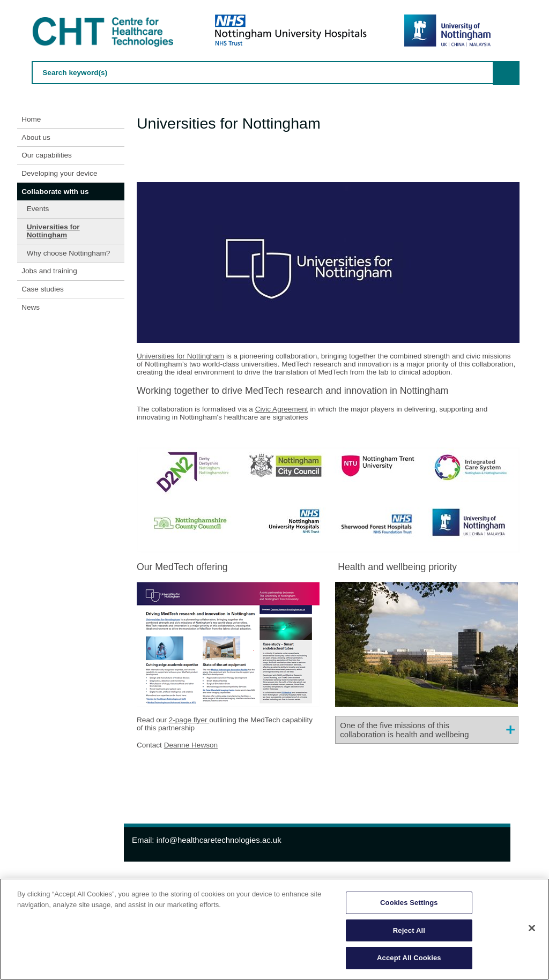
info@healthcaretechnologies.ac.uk (219, 840)
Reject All (409, 930)
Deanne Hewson (191, 745)
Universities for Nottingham (53, 231)
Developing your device (59, 173)
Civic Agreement (282, 409)
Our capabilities (47, 155)
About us (36, 137)
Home (31, 119)
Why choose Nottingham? (69, 253)
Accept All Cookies (409, 958)
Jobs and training (49, 271)
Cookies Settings (409, 903)
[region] (274, 929)
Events (38, 209)
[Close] (532, 928)
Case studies (43, 289)
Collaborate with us (55, 192)
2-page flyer (189, 720)
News (31, 307)
